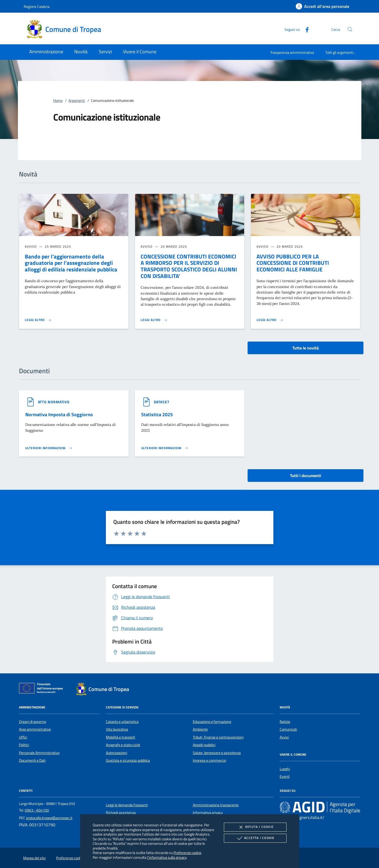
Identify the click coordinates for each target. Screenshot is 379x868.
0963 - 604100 (37, 810)
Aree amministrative (35, 729)
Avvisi (284, 737)
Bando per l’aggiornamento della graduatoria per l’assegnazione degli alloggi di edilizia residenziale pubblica (71, 263)
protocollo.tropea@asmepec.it (49, 818)
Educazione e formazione (212, 722)
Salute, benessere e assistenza (217, 753)
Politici (24, 745)
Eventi (285, 776)
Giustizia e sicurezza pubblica (128, 760)
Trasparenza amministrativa (292, 52)
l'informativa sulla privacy (167, 857)
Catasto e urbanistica (122, 722)
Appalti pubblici (204, 745)
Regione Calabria (37, 6)
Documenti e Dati (32, 760)
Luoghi (285, 769)
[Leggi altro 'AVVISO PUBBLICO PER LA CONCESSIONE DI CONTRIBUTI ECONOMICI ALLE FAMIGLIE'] (270, 320)
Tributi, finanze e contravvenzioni (218, 737)
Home (58, 100)
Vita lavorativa (117, 729)
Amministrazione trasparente (216, 805)
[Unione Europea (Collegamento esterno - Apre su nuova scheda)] (42, 689)
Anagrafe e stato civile (123, 745)
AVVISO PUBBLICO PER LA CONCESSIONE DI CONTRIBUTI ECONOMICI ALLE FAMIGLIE (293, 263)
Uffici (23, 737)
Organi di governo (33, 722)
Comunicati (288, 729)
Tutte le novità (306, 348)
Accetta (255, 838)
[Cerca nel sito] (350, 29)
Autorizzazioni (117, 753)
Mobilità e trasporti (120, 737)
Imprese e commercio (209, 760)
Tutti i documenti (306, 476)
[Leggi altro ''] (49, 448)
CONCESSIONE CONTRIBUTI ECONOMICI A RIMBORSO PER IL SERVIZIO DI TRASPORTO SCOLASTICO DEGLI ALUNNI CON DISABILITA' (189, 266)
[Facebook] (305, 29)
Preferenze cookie (187, 853)
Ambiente (200, 729)
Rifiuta (255, 827)
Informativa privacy (208, 813)
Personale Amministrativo (39, 753)
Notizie (285, 722)
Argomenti (77, 100)
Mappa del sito (34, 858)
